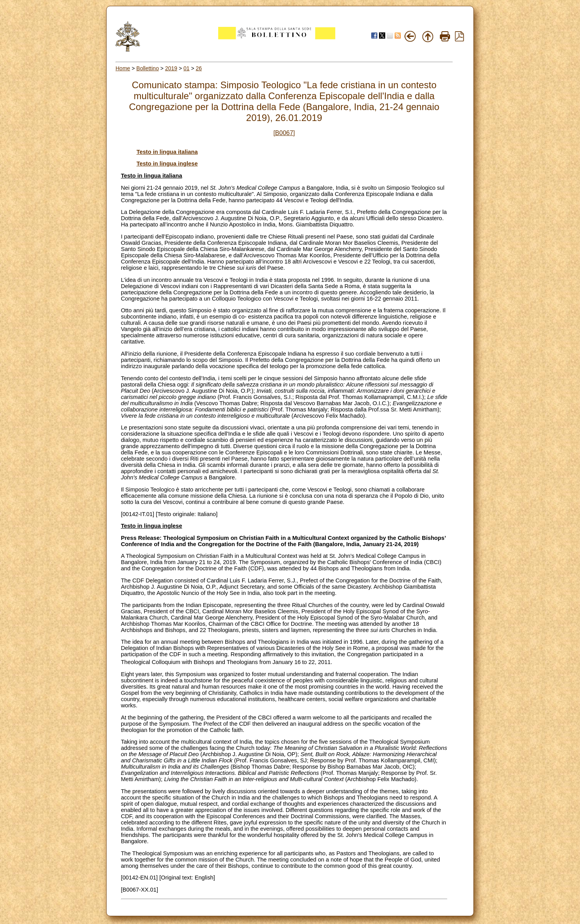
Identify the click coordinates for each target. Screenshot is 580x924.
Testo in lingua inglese (167, 164)
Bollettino (148, 68)
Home (123, 68)
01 (187, 68)
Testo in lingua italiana (167, 152)
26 (199, 68)
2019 (171, 68)
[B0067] (284, 133)
